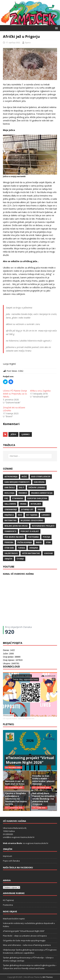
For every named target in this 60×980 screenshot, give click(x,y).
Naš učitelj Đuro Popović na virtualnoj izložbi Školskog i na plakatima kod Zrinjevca (43, 799)
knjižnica (9, 515)
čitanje (20, 559)
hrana (23, 504)
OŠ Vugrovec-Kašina (10, 719)
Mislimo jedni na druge (16, 526)
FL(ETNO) (8, 724)
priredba (9, 542)
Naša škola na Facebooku (18, 867)
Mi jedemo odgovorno (32, 520)
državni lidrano (37, 487)
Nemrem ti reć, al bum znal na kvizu (15, 782)
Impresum (7, 856)
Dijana (28, 42)
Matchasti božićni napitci (14, 919)
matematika (10, 520)
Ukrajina (34, 548)
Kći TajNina (32, 515)
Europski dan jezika (37, 498)
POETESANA (33, 537)
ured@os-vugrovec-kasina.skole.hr (19, 837)
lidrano (46, 515)
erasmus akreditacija (42, 493)
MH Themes (48, 977)
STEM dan (9, 548)
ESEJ (6, 498)
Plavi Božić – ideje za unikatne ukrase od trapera (25, 936)
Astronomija (11, 477)
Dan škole (10, 487)
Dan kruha (39, 482)
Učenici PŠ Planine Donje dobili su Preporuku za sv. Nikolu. (15, 394)
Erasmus (23, 493)
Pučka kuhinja (25, 542)
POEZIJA (46, 537)
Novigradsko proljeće (43, 526)
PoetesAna (8, 905)
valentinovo (11, 553)
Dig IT (22, 487)
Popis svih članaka (11, 861)
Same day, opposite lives (26, 719)
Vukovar (48, 553)
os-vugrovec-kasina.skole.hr (36, 843)
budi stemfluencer (41, 477)
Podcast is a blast (30, 531)
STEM (48, 542)
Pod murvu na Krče (14, 537)
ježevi (13, 434)
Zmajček (8, 559)
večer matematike (31, 553)
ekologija (9, 493)
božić (24, 477)
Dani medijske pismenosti (17, 482)
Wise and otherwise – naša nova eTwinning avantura (27, 945)
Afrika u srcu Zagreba (40, 391)
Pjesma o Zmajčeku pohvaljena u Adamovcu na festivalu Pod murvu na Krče (16, 799)
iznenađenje (11, 509)
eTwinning (18, 498)
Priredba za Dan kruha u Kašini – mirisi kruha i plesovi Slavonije (43, 780)
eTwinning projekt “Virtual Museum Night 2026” (30, 760)
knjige (41, 509)
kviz (20, 515)
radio (39, 542)
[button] (56, 28)
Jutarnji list (27, 509)
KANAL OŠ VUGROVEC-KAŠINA (18, 574)
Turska (21, 548)
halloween (10, 504)
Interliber (36, 504)
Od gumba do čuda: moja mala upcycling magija (24, 940)
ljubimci (26, 434)
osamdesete (10, 531)
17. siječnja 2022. (13, 42)
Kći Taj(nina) (8, 900)
